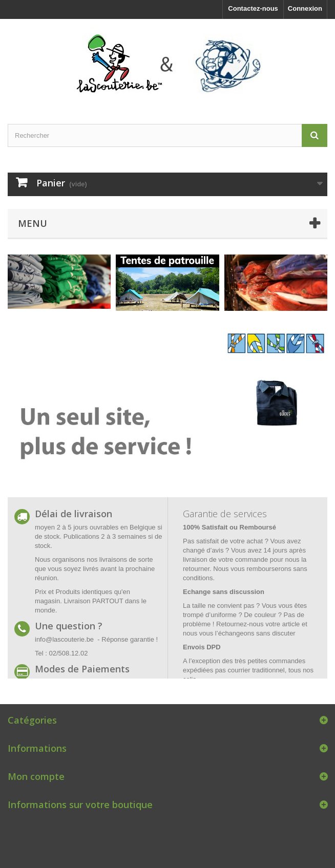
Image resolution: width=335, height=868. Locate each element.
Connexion (305, 8)
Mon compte (36, 776)
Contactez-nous (253, 8)
